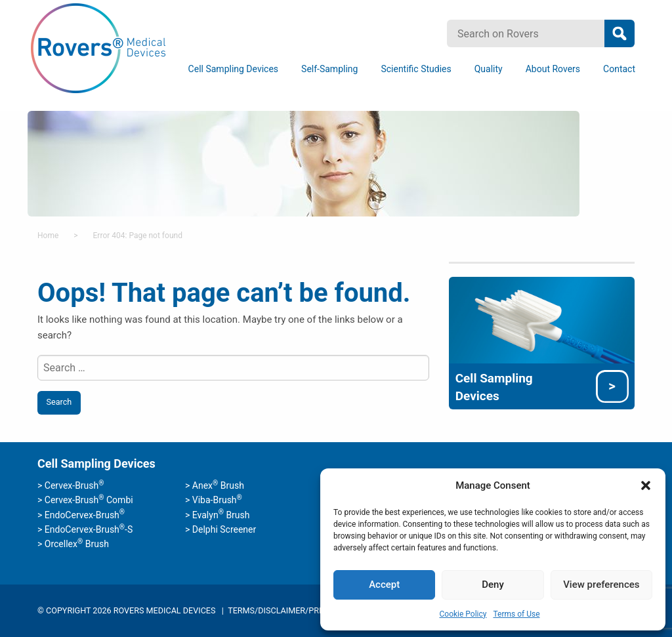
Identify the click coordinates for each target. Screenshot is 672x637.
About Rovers (553, 69)
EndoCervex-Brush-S (89, 529)
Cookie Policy (463, 614)
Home (48, 236)
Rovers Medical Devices (98, 49)
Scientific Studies (416, 69)
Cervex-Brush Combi (89, 500)
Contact (619, 69)
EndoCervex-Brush (85, 515)
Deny (493, 585)
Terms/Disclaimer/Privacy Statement (309, 610)
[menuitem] (236, 69)
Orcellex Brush (77, 544)
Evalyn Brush (221, 515)
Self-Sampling (329, 69)
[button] (646, 485)
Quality (489, 69)
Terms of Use (516, 614)
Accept (384, 585)
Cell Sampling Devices (233, 69)
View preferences (601, 585)
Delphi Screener (224, 529)
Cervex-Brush (74, 485)
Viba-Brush (217, 500)
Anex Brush (218, 485)
